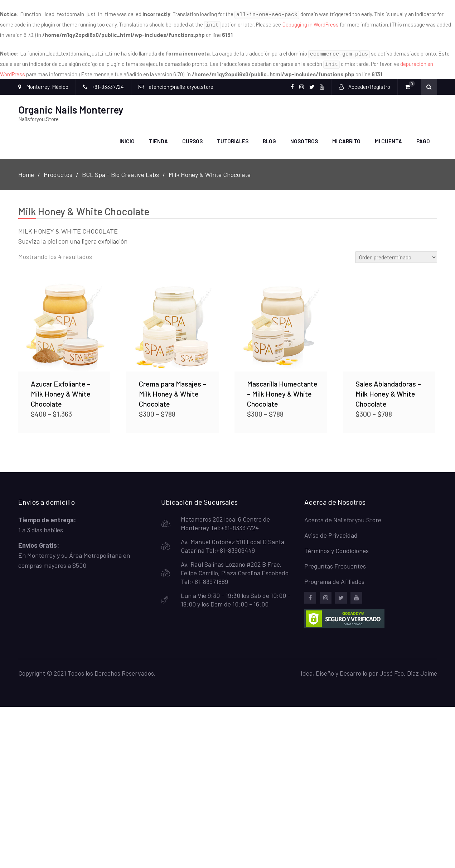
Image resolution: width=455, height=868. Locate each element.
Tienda (158, 137)
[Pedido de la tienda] (396, 253)
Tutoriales (233, 137)
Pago (423, 137)
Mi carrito (346, 137)
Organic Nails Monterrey (71, 105)
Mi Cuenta (388, 137)
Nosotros (304, 137)
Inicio (127, 137)
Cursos (192, 137)
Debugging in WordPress (310, 23)
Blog (269, 137)
